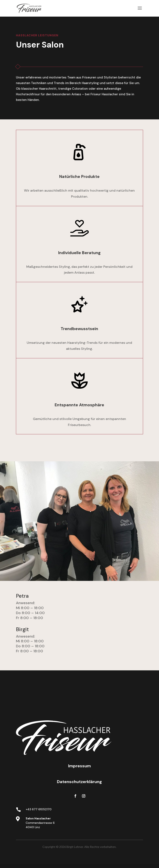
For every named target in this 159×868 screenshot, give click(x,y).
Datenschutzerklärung (79, 782)
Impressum (79, 766)
